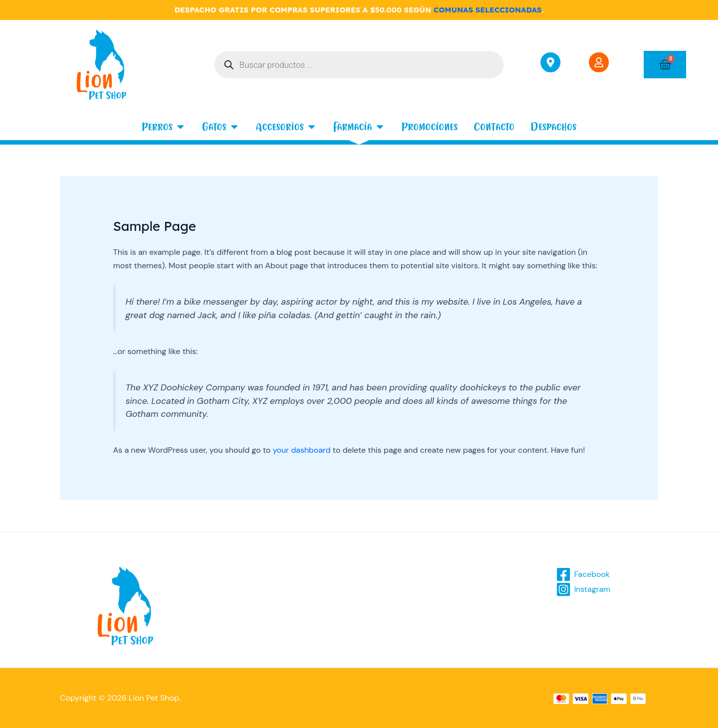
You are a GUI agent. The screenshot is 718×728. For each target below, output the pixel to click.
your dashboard (302, 450)
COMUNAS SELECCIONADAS (487, 10)
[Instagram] (583, 589)
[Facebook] (583, 574)
